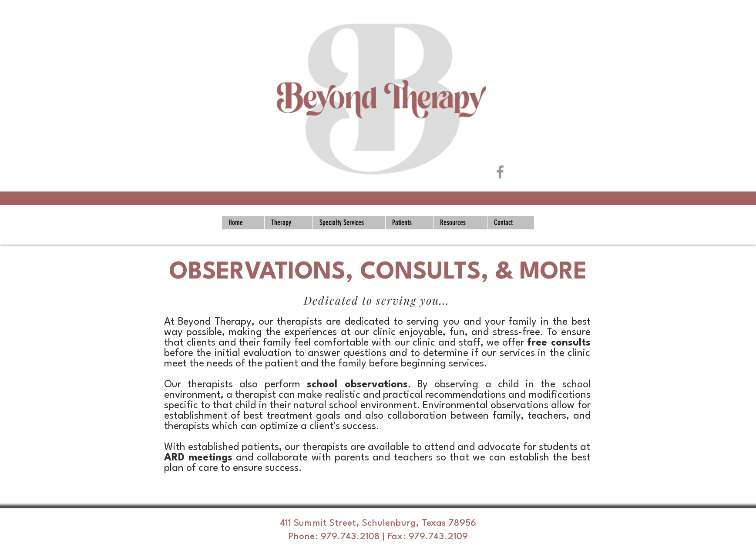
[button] (288, 223)
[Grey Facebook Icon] (500, 172)
